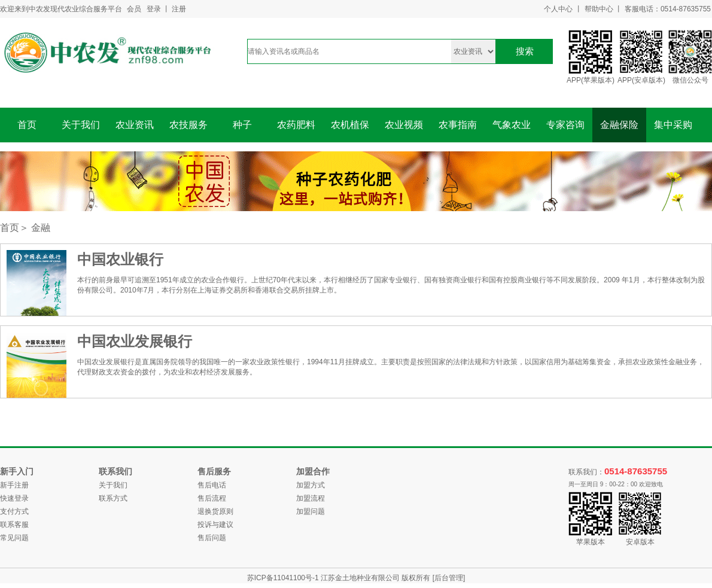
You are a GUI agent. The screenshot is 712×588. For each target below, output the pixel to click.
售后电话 (212, 485)
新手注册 (14, 485)
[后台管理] (449, 578)
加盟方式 (311, 485)
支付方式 (14, 511)
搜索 (525, 51)
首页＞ (14, 228)
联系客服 (14, 525)
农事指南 (458, 125)
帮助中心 (599, 9)
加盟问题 (311, 511)
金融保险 (619, 125)
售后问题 (212, 538)
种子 (242, 125)
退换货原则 (215, 511)
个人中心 (558, 9)
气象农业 (512, 125)
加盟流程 (311, 498)
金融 (41, 228)
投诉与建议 (215, 525)
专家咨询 (565, 125)
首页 (27, 125)
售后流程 (212, 498)
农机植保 (350, 125)
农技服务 (188, 125)
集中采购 (673, 125)
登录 (154, 9)
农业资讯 (135, 125)
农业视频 (404, 125)
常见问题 (14, 538)
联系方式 (113, 498)
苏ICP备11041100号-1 (284, 578)
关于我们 (81, 125)
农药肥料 (296, 125)
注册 (179, 9)
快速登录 (14, 498)
